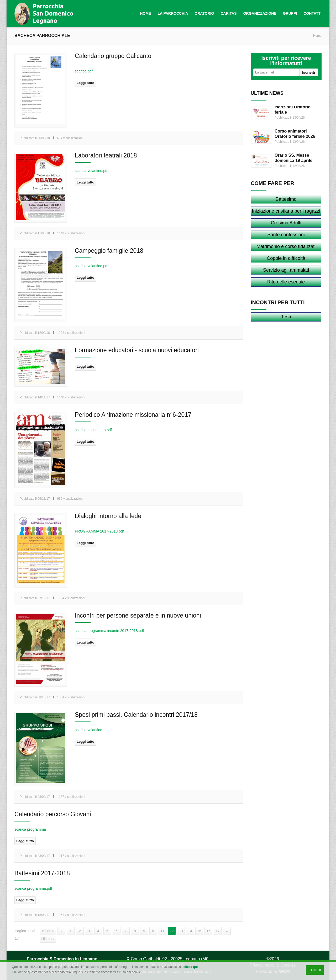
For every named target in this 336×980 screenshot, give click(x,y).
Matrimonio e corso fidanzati (286, 246)
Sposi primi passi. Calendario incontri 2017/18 (136, 715)
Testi (286, 317)
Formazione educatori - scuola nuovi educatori (137, 350)
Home (145, 13)
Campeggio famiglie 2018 (109, 251)
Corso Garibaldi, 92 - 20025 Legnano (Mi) (167, 959)
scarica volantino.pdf (92, 171)
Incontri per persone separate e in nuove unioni (138, 615)
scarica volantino (88, 730)
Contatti (313, 13)
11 (162, 931)
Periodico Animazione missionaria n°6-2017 (133, 415)
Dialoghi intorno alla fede (108, 516)
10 (153, 931)
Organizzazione (260, 13)
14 (190, 931)
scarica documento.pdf (93, 430)
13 (181, 931)
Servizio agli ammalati (286, 270)
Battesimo (286, 199)
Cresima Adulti (286, 223)
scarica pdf (84, 71)
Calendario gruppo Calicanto (113, 56)
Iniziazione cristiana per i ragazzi (286, 211)
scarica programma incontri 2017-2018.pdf (109, 631)
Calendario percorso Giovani (53, 814)
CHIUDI (315, 970)
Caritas (229, 13)
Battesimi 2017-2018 (42, 873)
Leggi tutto (85, 83)
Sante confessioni (286, 235)
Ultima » (48, 939)
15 (199, 931)
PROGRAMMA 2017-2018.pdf (99, 531)
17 (218, 931)
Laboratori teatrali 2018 (106, 155)
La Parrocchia (173, 13)
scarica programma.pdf (33, 888)
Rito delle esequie (286, 282)
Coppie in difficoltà (286, 258)
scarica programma (30, 829)
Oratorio (204, 13)
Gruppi (290, 13)
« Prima (48, 931)
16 (208, 931)
